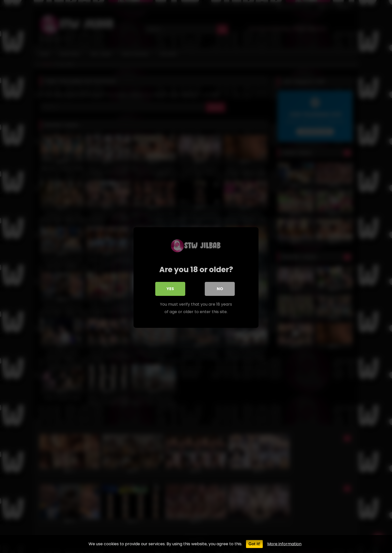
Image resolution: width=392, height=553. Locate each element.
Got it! (254, 544)
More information (284, 544)
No (220, 288)
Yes (170, 288)
